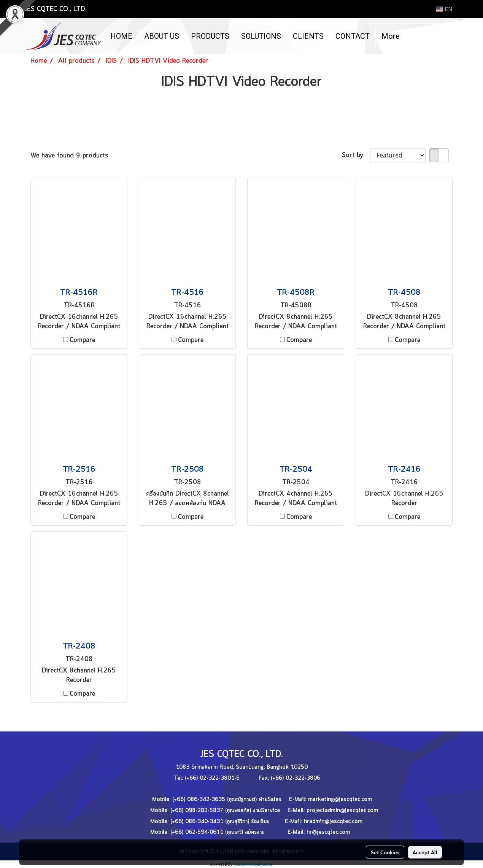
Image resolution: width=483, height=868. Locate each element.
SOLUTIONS (261, 36)
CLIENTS (308, 36)
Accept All (425, 852)
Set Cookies (385, 852)
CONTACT (353, 36)
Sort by (356, 155)
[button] (412, 36)
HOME (121, 36)
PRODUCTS (210, 36)
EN (444, 9)
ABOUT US (162, 36)
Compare (82, 340)
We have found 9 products (69, 156)
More (391, 36)
